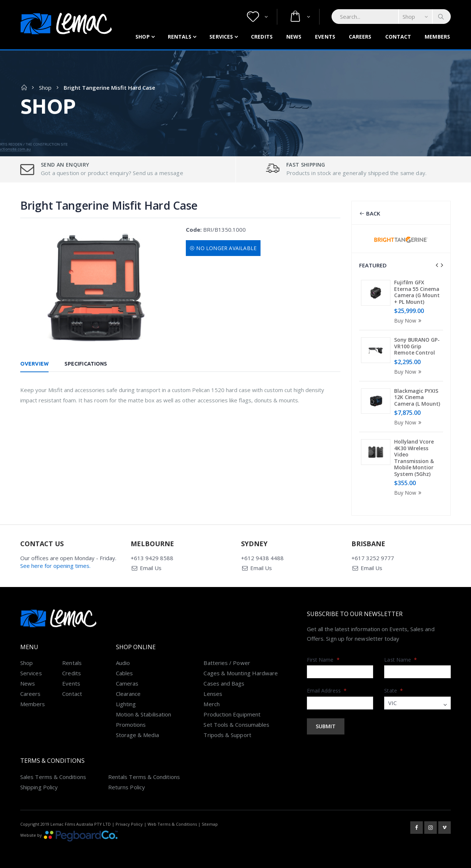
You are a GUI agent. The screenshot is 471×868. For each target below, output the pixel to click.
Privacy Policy (129, 824)
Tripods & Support (227, 735)
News (294, 37)
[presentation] (437, 265)
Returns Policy (127, 787)
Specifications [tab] (86, 364)
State (394, 691)
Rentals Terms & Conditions (144, 777)
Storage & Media (137, 735)
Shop (142, 37)
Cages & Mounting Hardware (241, 673)
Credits (262, 37)
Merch (211, 704)
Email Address (327, 691)
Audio (123, 663)
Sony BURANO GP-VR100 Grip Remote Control (417, 346)
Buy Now (409, 321)
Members (437, 37)
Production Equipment (232, 714)
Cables (124, 673)
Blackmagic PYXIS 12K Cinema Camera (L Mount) (417, 397)
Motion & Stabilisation (144, 714)
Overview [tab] (34, 364)
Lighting (126, 704)
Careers (360, 37)
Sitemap (210, 824)
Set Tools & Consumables (236, 725)
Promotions (131, 725)
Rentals (180, 37)
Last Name (401, 660)
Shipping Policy (39, 787)
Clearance (128, 694)
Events (325, 37)
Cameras (127, 683)
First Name (323, 660)
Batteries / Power (227, 663)
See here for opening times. (55, 566)
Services (221, 37)
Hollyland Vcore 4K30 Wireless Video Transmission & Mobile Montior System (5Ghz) (414, 458)
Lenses (213, 694)
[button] (257, 17)
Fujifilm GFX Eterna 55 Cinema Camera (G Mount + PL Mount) (417, 292)
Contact (398, 37)
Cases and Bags (224, 683)
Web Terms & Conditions (172, 824)
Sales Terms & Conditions (53, 777)
